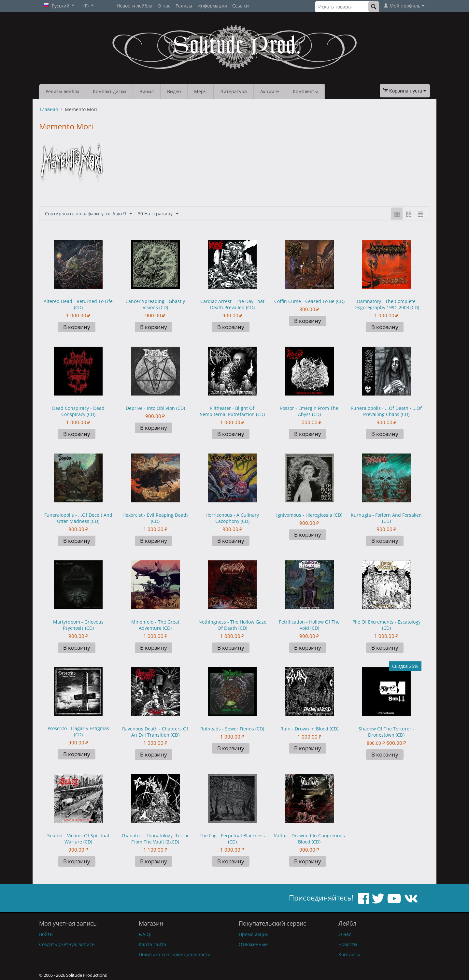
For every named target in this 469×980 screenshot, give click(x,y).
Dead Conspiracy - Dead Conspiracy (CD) (78, 411)
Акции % (270, 91)
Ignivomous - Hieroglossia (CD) (309, 515)
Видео (174, 91)
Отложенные (253, 944)
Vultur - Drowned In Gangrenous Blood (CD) (309, 839)
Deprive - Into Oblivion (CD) (155, 408)
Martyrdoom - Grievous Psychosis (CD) (78, 625)
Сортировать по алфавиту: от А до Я (88, 214)
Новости (348, 944)
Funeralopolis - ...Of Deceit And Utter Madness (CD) (78, 518)
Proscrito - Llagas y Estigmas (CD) (78, 731)
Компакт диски (109, 91)
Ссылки (241, 6)
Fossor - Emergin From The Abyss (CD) (309, 411)
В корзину (77, 327)
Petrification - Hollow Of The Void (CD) (309, 625)
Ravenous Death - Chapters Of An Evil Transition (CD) (155, 732)
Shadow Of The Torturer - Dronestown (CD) (386, 732)
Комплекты (305, 91)
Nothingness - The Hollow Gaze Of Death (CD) (232, 625)
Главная (49, 109)
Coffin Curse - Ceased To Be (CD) (309, 301)
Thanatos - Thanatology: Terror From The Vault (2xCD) (155, 839)
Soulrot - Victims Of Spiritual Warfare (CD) (78, 839)
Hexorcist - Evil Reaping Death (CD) (155, 518)
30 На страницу (158, 214)
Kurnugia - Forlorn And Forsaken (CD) (386, 518)
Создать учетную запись (67, 944)
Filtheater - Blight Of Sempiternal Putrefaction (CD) (232, 411)
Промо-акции (254, 934)
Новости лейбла (135, 6)
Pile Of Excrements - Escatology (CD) (386, 625)
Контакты (349, 954)
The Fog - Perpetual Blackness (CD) (232, 839)
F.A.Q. (145, 934)
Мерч (200, 91)
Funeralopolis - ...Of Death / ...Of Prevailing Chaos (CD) (386, 411)
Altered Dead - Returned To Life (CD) (78, 304)
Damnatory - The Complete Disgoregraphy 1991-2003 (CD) (386, 304)
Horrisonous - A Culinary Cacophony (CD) (232, 518)
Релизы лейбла (63, 91)
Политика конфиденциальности (175, 954)
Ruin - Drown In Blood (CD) (309, 729)
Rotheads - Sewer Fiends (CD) (232, 729)
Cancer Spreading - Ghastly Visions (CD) (155, 304)
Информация (212, 6)
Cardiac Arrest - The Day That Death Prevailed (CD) (232, 304)
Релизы (184, 6)
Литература (234, 91)
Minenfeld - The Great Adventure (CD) (155, 625)
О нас (164, 6)
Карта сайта (152, 944)
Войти (46, 934)
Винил (147, 91)
